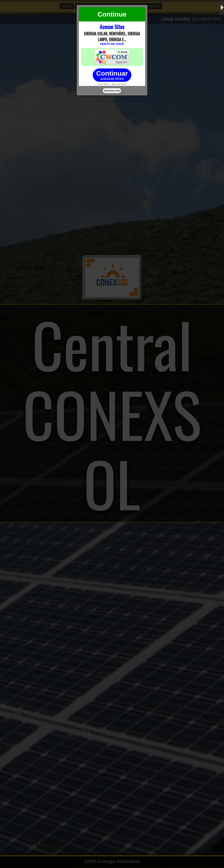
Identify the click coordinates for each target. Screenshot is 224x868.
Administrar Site (112, 91)
